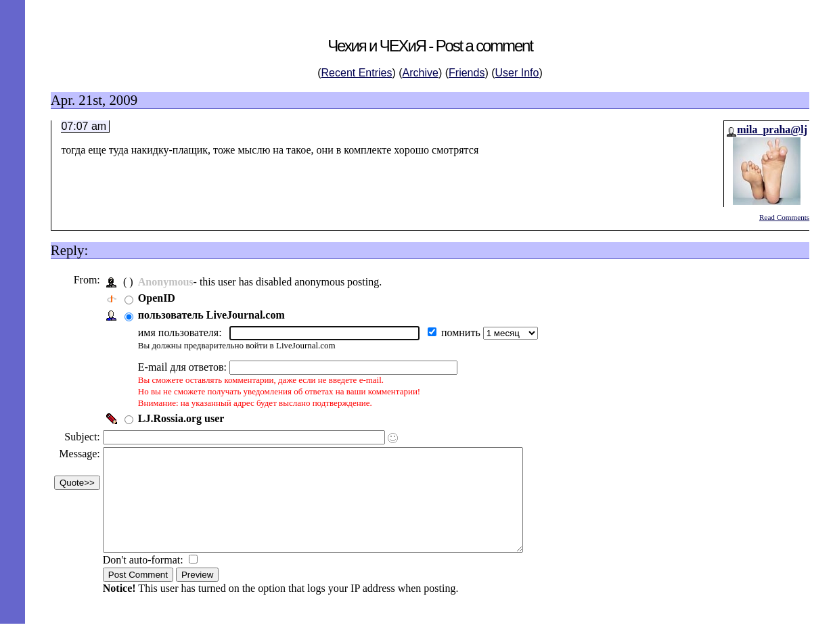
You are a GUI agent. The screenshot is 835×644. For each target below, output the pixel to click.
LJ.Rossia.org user (185, 418)
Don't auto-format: (148, 580)
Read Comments (784, 217)
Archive (421, 73)
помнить (466, 332)
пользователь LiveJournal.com (215, 315)
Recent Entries (357, 73)
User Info (517, 73)
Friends (467, 73)
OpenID (160, 298)
